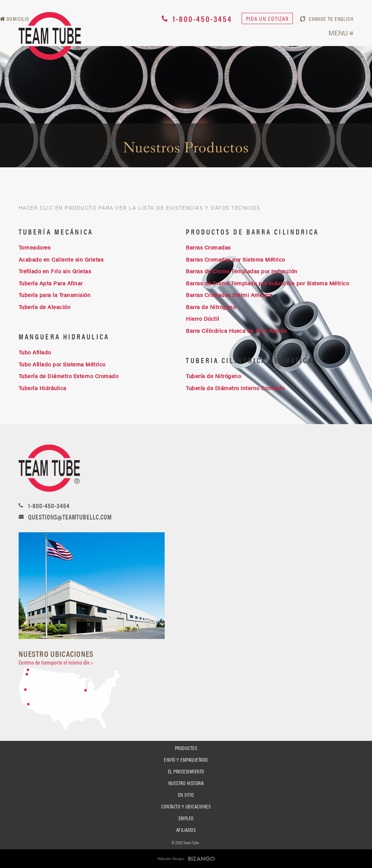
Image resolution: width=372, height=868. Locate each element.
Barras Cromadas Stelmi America (229, 295)
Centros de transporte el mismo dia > (56, 662)
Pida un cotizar (267, 18)
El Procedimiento (186, 771)
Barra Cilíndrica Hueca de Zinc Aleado (236, 330)
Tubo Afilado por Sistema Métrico (62, 364)
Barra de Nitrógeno (211, 307)
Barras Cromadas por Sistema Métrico (235, 259)
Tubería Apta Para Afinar (51, 283)
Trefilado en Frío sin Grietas (55, 271)
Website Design (171, 859)
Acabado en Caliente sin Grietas (61, 259)
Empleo (186, 818)
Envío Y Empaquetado (186, 759)
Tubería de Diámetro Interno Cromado (235, 388)
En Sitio (186, 795)
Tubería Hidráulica (43, 388)
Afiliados (186, 830)
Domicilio (18, 19)
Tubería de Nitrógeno (213, 376)
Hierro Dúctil (203, 318)
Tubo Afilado (35, 352)
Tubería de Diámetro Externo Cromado (69, 376)
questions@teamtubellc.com (70, 517)
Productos (186, 748)
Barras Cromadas (208, 247)
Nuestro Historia (186, 783)
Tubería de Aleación (45, 307)
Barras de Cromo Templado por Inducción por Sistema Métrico (267, 283)
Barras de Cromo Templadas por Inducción (242, 271)
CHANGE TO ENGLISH (331, 19)
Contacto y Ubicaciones (186, 806)
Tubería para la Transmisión (55, 295)
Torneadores (35, 247)
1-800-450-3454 (202, 18)
